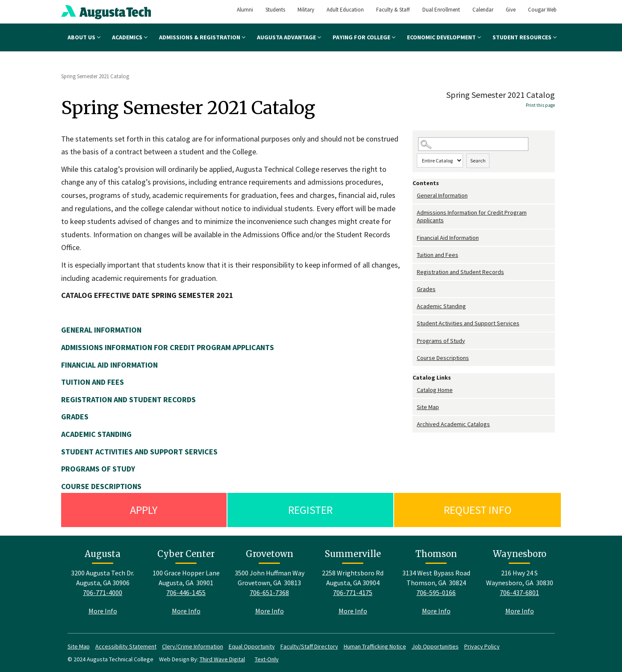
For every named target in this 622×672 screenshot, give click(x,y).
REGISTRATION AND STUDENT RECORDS (128, 399)
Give (511, 10)
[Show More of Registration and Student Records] (415, 272)
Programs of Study (441, 341)
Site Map (428, 407)
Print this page (540, 105)
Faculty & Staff (393, 10)
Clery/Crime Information (193, 646)
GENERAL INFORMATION (101, 330)
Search (478, 161)
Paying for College (364, 37)
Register (310, 510)
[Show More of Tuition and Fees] (415, 255)
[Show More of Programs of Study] (415, 341)
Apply (144, 510)
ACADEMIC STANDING (96, 434)
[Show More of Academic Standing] (415, 306)
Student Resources (525, 37)
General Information (442, 195)
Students (275, 10)
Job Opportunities (435, 646)
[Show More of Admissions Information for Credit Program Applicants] (415, 213)
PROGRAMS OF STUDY (98, 469)
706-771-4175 (353, 592)
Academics (130, 37)
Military (306, 10)
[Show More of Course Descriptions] (415, 358)
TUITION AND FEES (93, 382)
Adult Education (345, 10)
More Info (103, 611)
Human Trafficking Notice (375, 646)
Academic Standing (441, 306)
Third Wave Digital (222, 659)
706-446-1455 (186, 592)
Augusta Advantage (289, 37)
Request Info (478, 510)
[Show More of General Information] (415, 196)
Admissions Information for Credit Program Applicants (472, 216)
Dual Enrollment (441, 10)
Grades (426, 289)
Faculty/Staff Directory (309, 646)
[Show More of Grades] (415, 289)
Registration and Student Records (460, 272)
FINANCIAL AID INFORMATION (109, 365)
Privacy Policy (482, 646)
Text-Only (267, 659)
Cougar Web (542, 10)
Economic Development (444, 37)
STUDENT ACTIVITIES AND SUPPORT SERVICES (139, 452)
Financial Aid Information (448, 238)
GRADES (75, 417)
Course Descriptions (443, 358)
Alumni (245, 10)
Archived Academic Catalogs (453, 424)
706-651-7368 (269, 592)
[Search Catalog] (473, 144)
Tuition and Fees (438, 255)
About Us (84, 37)
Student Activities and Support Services (468, 323)
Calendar (483, 10)
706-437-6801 (519, 592)
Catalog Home (435, 390)
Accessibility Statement (126, 646)
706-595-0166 (436, 592)
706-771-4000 (103, 592)
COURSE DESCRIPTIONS (101, 486)
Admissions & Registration (202, 37)
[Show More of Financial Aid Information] (415, 238)
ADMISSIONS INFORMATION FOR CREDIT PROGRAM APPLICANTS (168, 347)
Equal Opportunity (252, 646)
